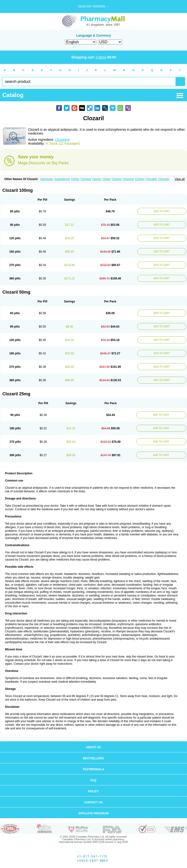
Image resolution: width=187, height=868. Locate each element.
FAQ (93, 780)
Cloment (86, 179)
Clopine (117, 179)
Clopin (107, 179)
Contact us (93, 802)
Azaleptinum (62, 179)
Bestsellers (93, 758)
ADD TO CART (162, 211)
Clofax (75, 179)
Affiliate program (93, 813)
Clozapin (164, 179)
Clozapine (62, 140)
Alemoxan (47, 179)
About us (93, 747)
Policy (93, 791)
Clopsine (128, 179)
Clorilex (140, 179)
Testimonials (93, 769)
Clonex (97, 179)
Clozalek (151, 179)
